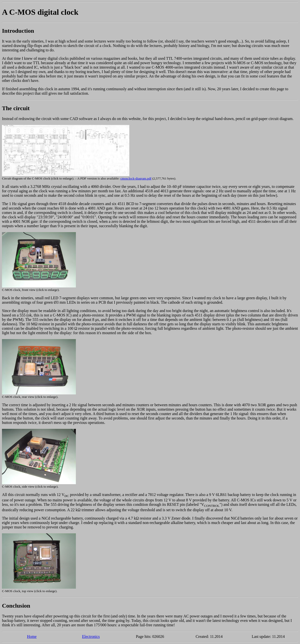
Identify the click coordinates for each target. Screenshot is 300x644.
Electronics (91, 637)
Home (32, 637)
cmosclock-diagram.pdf (136, 178)
